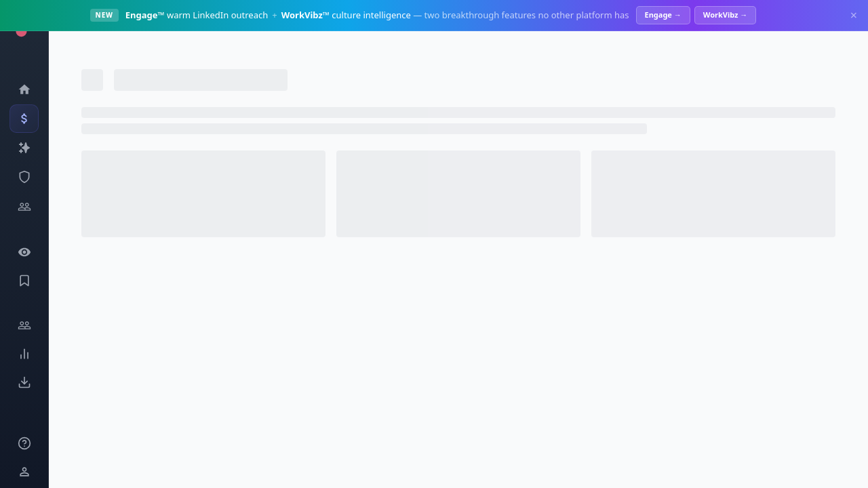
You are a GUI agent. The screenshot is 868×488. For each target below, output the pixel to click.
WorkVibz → (726, 15)
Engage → (663, 15)
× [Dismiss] (854, 15)
